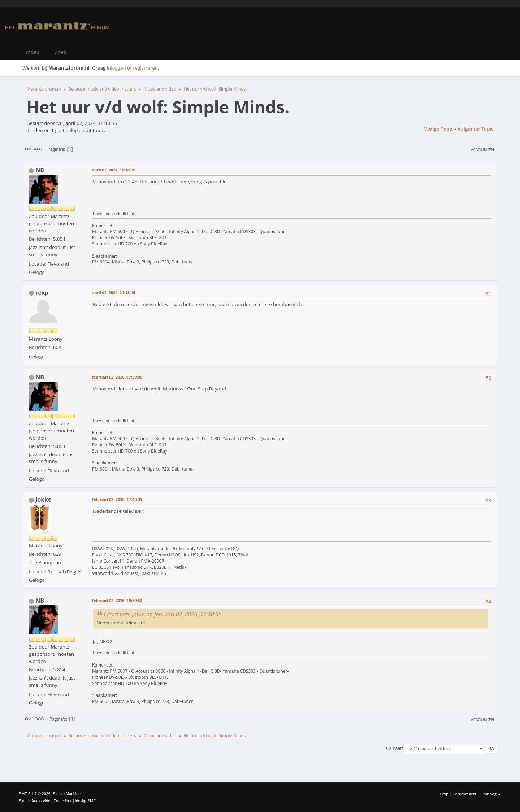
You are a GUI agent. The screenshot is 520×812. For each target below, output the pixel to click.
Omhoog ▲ (491, 794)
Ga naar (394, 748)
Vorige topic (439, 129)
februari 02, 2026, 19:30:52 (117, 600)
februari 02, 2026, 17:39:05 (117, 377)
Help (444, 794)
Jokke (43, 499)
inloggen (116, 68)
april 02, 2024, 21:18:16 (114, 293)
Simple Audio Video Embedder (45, 801)
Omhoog (34, 719)
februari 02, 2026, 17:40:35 (117, 499)
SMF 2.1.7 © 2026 (35, 794)
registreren (145, 68)
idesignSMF (85, 801)
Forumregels (465, 794)
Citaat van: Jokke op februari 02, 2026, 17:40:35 (162, 614)
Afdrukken (482, 150)
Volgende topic (476, 129)
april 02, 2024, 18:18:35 (114, 170)
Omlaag (33, 149)
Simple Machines (68, 794)
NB (40, 170)
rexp (42, 293)
